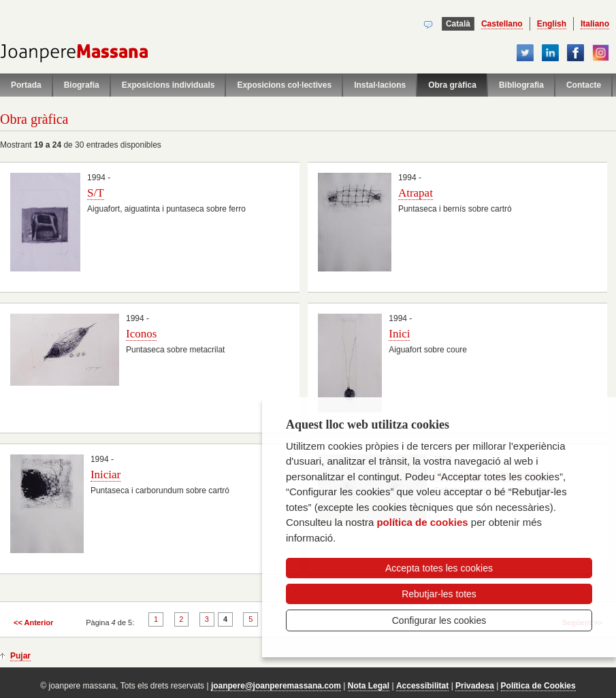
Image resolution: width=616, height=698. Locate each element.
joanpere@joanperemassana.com (276, 686)
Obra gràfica (452, 85)
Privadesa (475, 686)
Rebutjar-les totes (439, 594)
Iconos (141, 334)
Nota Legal (369, 686)
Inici (399, 334)
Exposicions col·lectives (284, 85)
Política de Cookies (538, 686)
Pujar (20, 656)
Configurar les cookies (439, 620)
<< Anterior (33, 622)
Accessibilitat (422, 686)
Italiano (595, 24)
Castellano (502, 24)
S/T (96, 193)
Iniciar (106, 475)
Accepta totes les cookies (439, 568)
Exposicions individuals (168, 85)
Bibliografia (521, 85)
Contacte (584, 85)
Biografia (82, 85)
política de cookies (422, 522)
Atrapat (416, 193)
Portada (26, 85)
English (552, 24)
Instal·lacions (380, 85)
